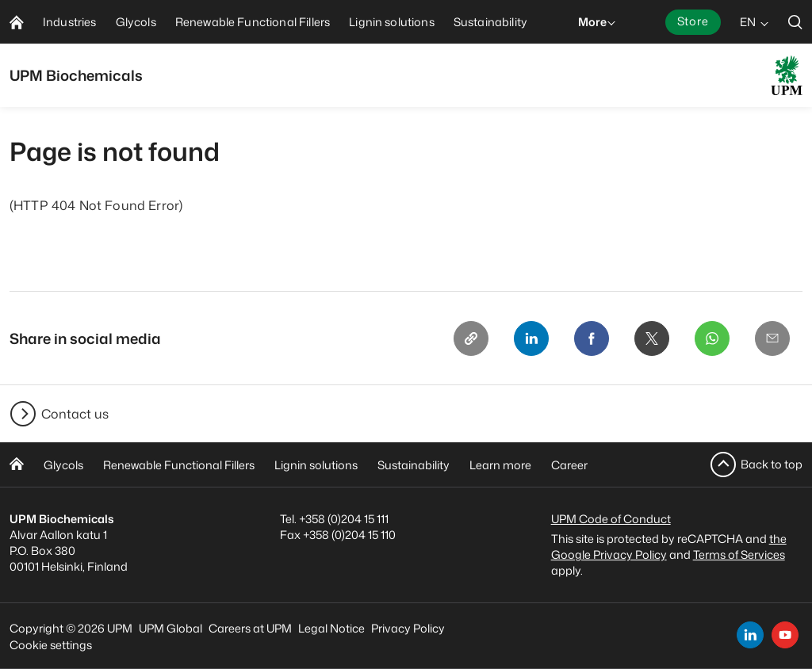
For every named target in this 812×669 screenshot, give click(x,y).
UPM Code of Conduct (611, 519)
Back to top (772, 464)
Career (569, 465)
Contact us (75, 414)
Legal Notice (331, 628)
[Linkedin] (531, 338)
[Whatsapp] (712, 338)
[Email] (772, 338)
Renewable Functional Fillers (179, 465)
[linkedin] (750, 635)
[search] (795, 22)
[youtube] (785, 635)
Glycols (63, 465)
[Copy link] (471, 338)
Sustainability (414, 465)
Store (693, 21)
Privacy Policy (408, 628)
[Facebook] (592, 338)
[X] (652, 338)
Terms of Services (739, 554)
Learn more (500, 465)
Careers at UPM (250, 628)
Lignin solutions (316, 465)
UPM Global (170, 628)
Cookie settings (51, 645)
